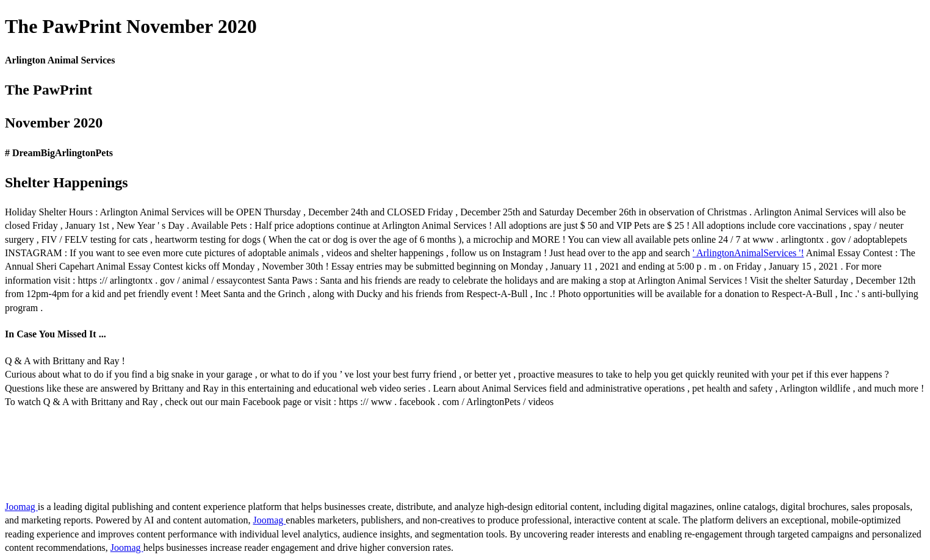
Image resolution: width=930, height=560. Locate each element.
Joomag (21, 507)
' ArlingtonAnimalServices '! (748, 253)
